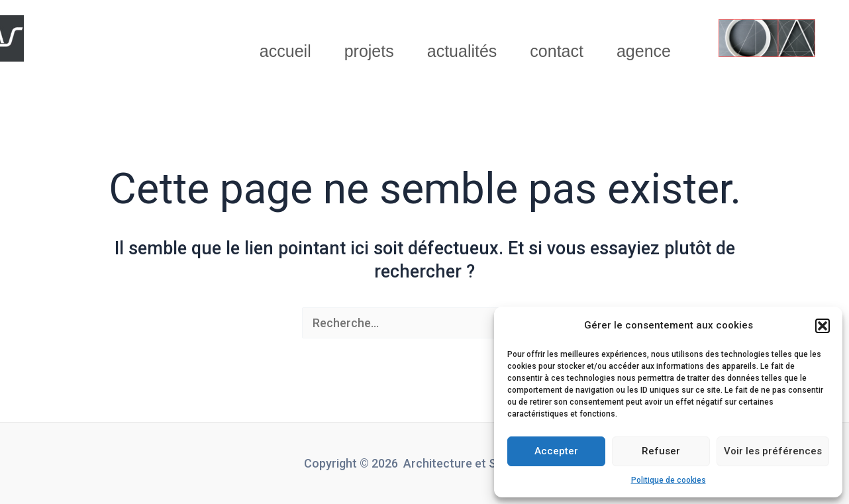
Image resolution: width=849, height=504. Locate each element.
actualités (462, 51)
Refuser (661, 451)
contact (557, 51)
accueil (285, 51)
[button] (823, 326)
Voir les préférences (773, 451)
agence (644, 51)
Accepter (556, 451)
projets (369, 51)
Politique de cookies (669, 480)
